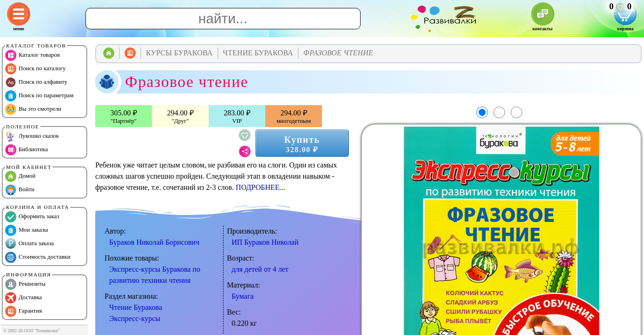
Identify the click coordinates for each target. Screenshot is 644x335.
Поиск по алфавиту (36, 82)
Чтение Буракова (136, 307)
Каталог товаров (33, 55)
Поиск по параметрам (39, 96)
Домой (20, 176)
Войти (20, 190)
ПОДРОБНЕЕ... (260, 187)
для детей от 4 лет (260, 269)
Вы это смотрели (33, 109)
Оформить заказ (32, 217)
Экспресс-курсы (135, 318)
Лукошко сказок (32, 136)
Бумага (243, 296)
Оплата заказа (30, 244)
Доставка (23, 298)
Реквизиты (25, 284)
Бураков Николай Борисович (154, 242)
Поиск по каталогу (35, 69)
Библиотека (26, 150)
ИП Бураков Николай (265, 242)
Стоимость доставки (38, 257)
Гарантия (23, 311)
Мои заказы (27, 230)
